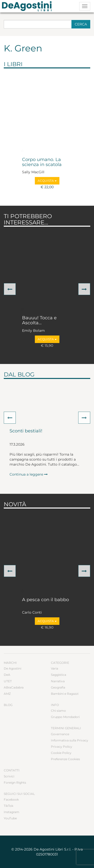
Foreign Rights (15, 782)
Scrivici (9, 776)
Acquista (47, 181)
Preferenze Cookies (65, 759)
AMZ (7, 694)
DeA (7, 675)
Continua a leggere (29, 474)
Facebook (11, 799)
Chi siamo (58, 711)
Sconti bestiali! (26, 431)
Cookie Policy (61, 753)
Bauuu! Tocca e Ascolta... (39, 321)
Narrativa (58, 681)
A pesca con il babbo (45, 600)
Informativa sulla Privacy (70, 740)
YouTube (10, 818)
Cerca (81, 24)
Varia (55, 668)
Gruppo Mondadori (65, 717)
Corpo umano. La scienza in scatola (42, 162)
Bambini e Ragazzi (65, 694)
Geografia (58, 687)
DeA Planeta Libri (28, 6)
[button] (10, 289)
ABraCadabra (14, 687)
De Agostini (13, 668)
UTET (8, 681)
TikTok (9, 806)
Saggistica (59, 675)
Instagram (12, 812)
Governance (60, 734)
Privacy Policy (62, 747)
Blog (8, 705)
